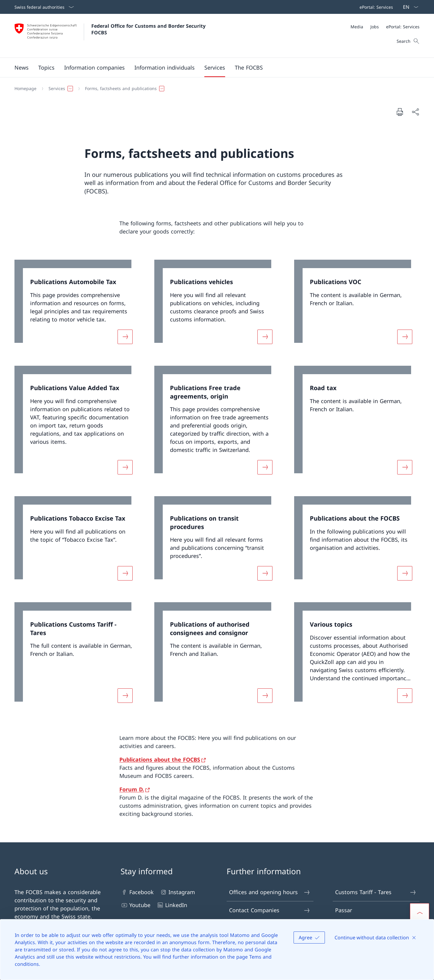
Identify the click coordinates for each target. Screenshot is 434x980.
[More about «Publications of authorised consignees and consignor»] (265, 695)
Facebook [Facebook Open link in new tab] (137, 892)
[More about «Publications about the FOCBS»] (405, 573)
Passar (376, 910)
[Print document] (400, 112)
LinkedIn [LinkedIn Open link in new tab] (172, 905)
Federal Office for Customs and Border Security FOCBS (149, 29)
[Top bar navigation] (375, 7)
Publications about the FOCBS (160, 759)
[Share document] (415, 112)
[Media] (357, 27)
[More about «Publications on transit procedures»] (265, 573)
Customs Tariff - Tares (376, 892)
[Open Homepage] (111, 36)
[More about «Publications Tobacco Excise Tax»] (125, 573)
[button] (22, 67)
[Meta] (385, 27)
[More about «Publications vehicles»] (265, 337)
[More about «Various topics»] (405, 695)
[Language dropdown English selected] (409, 7)
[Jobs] (375, 27)
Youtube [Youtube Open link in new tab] (135, 905)
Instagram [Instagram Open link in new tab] (177, 892)
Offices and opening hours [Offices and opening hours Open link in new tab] (270, 892)
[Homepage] (25, 89)
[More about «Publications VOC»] (405, 337)
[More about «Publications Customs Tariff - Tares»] (125, 695)
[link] (77, 305)
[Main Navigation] (212, 67)
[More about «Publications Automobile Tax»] (125, 337)
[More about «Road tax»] (405, 467)
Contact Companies (270, 910)
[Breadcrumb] (215, 89)
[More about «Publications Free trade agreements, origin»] (265, 467)
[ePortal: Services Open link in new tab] (375, 7)
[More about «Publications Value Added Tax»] (125, 467)
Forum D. (132, 789)
